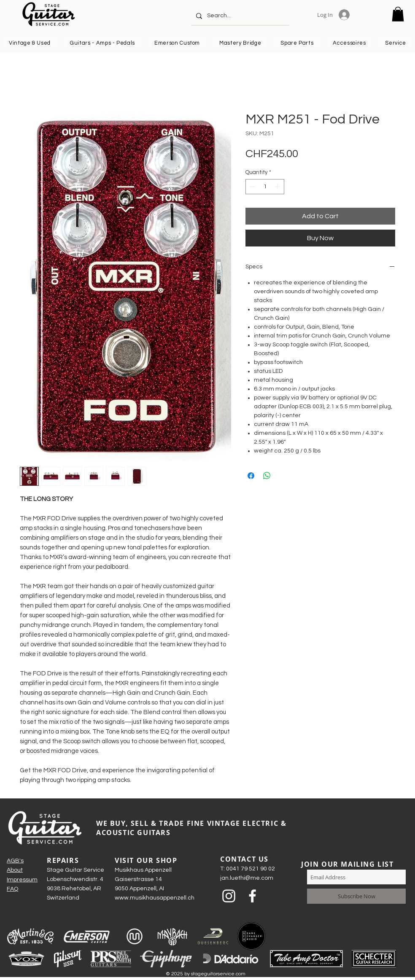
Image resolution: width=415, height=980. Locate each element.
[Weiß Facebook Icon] (252, 896)
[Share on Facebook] (251, 476)
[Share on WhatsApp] (267, 476)
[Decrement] (252, 187)
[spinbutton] (265, 187)
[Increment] (278, 187)
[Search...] (239, 16)
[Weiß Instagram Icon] (229, 896)
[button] (398, 14)
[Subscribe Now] (356, 896)
